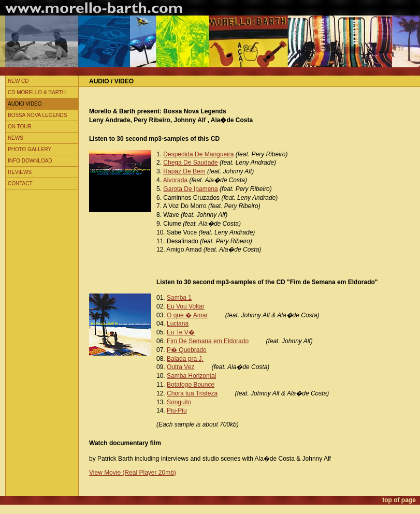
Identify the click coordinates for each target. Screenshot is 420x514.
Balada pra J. (185, 359)
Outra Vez (180, 367)
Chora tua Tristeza (192, 393)
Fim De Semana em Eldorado (208, 341)
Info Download (30, 161)
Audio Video (25, 104)
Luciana (178, 324)
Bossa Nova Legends (37, 115)
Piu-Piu (177, 410)
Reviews (20, 172)
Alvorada (175, 180)
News (16, 138)
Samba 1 (179, 298)
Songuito (179, 402)
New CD (18, 81)
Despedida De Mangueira (198, 154)
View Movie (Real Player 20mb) (133, 473)
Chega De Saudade (190, 163)
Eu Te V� (181, 332)
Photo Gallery (30, 149)
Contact (20, 183)
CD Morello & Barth (37, 92)
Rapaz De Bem (184, 171)
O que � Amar (187, 315)
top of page (399, 500)
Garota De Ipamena (190, 189)
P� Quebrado (187, 350)
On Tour (20, 127)
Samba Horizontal (191, 376)
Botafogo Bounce (191, 385)
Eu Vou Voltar (186, 306)
